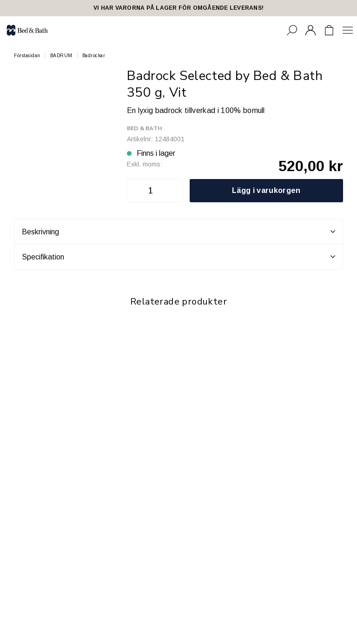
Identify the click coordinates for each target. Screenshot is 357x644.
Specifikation (178, 257)
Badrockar (94, 56)
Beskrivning (178, 232)
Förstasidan (27, 56)
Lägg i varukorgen (266, 190)
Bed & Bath (144, 128)
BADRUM (61, 56)
